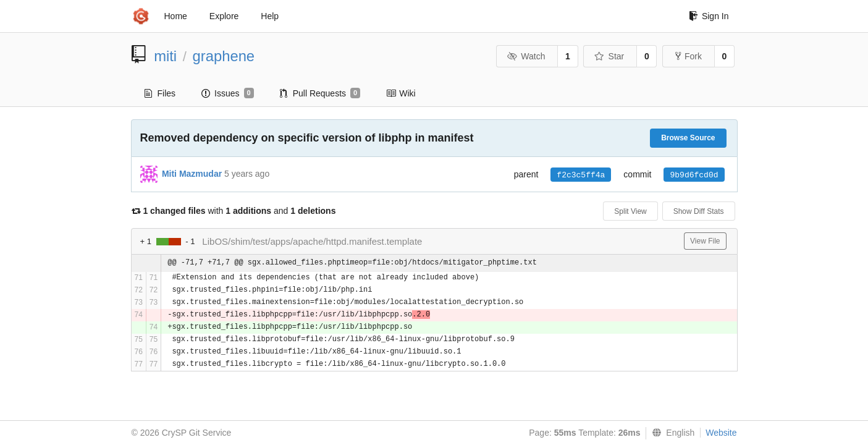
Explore (224, 16)
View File (705, 241)
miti (165, 56)
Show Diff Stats (699, 211)
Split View (630, 211)
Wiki (401, 93)
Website (721, 433)
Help (270, 16)
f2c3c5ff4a (581, 175)
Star (609, 56)
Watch (526, 56)
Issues (228, 93)
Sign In (709, 16)
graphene (224, 56)
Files (160, 93)
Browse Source (688, 138)
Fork (689, 56)
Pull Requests (320, 93)
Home (176, 16)
